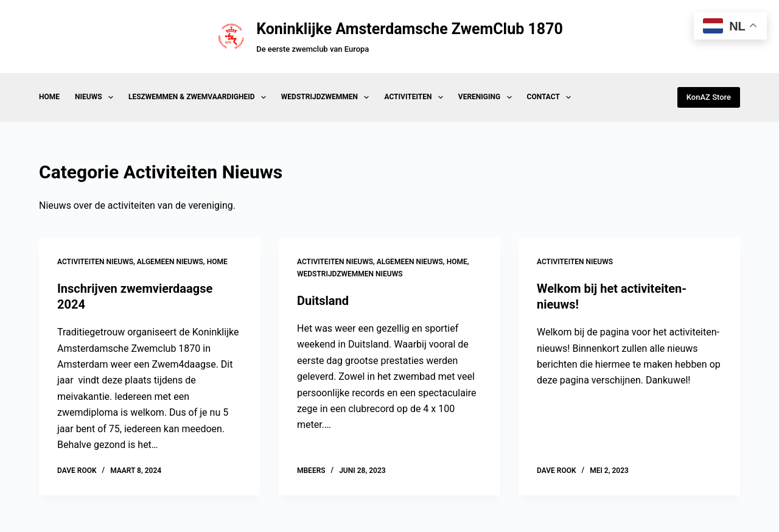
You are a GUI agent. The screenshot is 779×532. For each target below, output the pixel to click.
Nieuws (96, 97)
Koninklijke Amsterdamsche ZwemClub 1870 (410, 29)
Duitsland (323, 301)
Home (49, 97)
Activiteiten (416, 97)
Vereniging (487, 97)
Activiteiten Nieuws (95, 262)
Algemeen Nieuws (170, 262)
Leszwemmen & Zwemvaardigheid (200, 97)
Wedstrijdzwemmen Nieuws (350, 274)
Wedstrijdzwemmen (328, 97)
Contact (552, 97)
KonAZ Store (709, 97)
